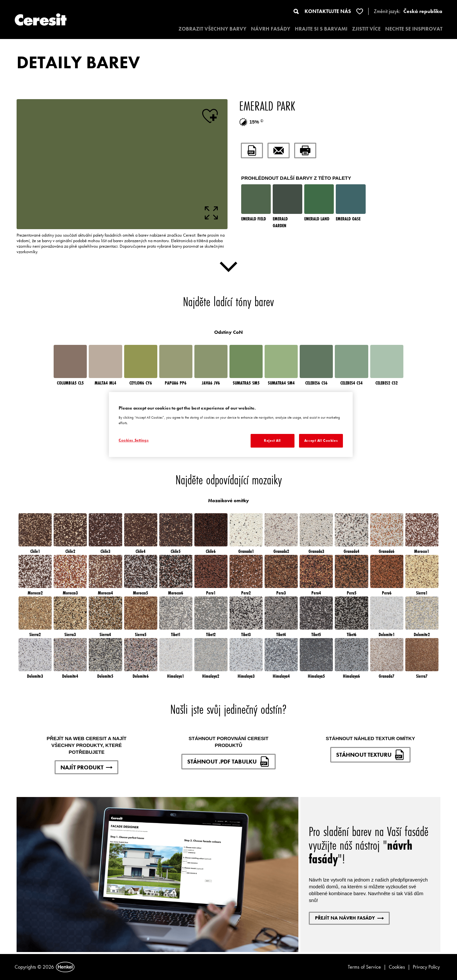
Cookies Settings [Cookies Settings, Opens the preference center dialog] (134, 440)
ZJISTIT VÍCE (366, 29)
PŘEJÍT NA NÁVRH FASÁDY (349, 918)
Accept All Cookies (321, 440)
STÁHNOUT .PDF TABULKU (228, 762)
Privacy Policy (426, 967)
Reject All (272, 440)
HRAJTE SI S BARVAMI (321, 29)
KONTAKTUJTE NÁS (328, 11)
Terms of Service (364, 967)
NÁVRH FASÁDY (271, 29)
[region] (231, 425)
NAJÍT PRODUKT (86, 767)
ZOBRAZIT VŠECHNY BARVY (212, 29)
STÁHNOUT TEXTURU (370, 755)
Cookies (397, 967)
